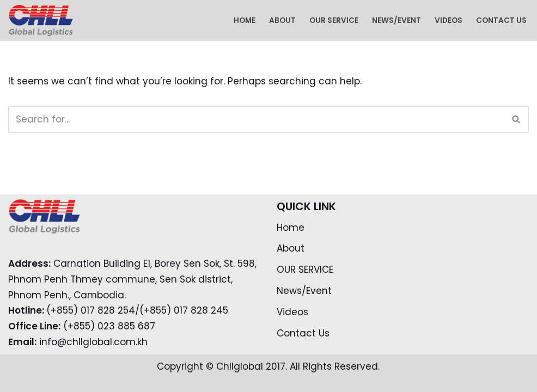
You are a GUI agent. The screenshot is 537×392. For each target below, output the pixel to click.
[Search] (256, 119)
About (282, 20)
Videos (448, 20)
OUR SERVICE (334, 20)
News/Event (396, 20)
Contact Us (501, 20)
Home (245, 20)
